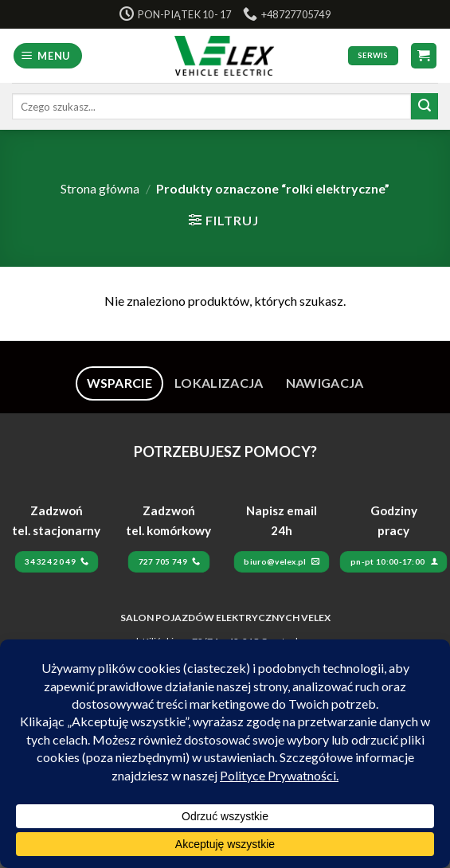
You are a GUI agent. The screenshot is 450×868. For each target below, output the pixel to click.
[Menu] (48, 56)
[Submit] (425, 107)
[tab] (120, 383)
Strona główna (100, 188)
